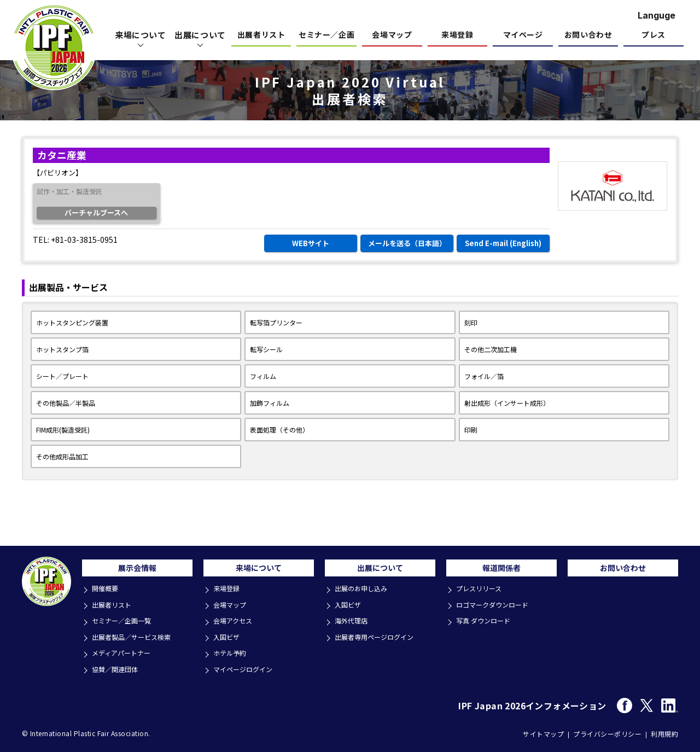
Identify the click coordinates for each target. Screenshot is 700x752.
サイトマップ (543, 731)
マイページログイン (246, 667)
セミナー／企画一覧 (125, 623)
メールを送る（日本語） (407, 243)
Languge (657, 15)
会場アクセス (235, 623)
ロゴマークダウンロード (496, 608)
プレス (654, 35)
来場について (259, 570)
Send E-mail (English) (503, 243)
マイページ (523, 35)
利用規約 (664, 731)
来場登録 (457, 35)
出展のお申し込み (364, 593)
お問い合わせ (588, 35)
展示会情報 (137, 570)
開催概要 (107, 593)
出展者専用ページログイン (378, 637)
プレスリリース (482, 593)
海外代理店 (354, 623)
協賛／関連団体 (118, 667)
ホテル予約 (232, 652)
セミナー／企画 (326, 35)
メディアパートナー (125, 652)
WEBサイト (311, 243)
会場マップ (392, 35)
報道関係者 (501, 570)
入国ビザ (229, 637)
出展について (380, 570)
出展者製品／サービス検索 (136, 637)
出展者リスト (261, 35)
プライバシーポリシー (607, 731)
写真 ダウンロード (486, 623)
